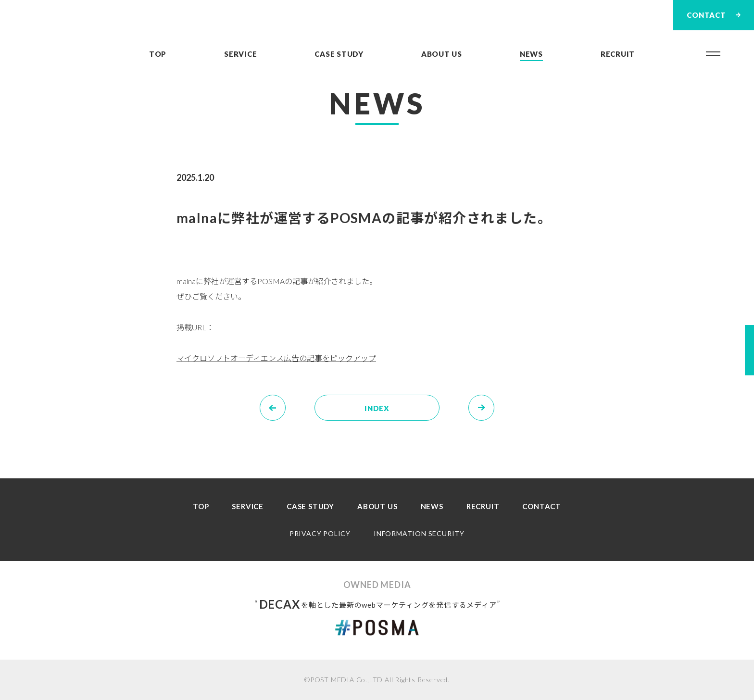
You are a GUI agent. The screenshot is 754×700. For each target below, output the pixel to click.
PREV (285, 401)
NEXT (494, 401)
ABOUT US (442, 54)
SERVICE (240, 54)
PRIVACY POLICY (320, 533)
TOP (158, 54)
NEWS (531, 54)
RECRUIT (618, 54)
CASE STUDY (339, 54)
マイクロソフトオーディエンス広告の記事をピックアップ (276, 358)
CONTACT (542, 506)
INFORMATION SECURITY (419, 533)
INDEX (377, 408)
